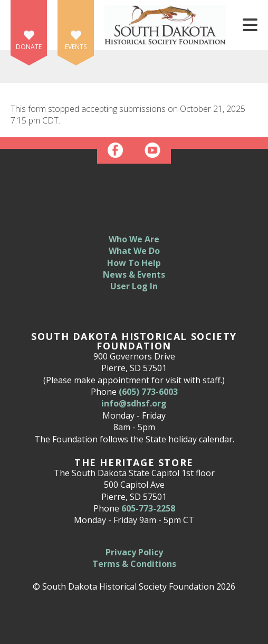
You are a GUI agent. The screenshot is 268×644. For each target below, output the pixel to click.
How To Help (134, 263)
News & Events (134, 274)
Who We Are (134, 239)
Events (76, 47)
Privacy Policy (134, 552)
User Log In (134, 286)
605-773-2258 (148, 508)
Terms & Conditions (134, 564)
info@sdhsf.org (134, 403)
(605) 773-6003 (148, 392)
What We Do (134, 251)
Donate (29, 47)
